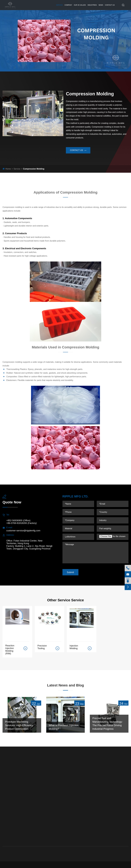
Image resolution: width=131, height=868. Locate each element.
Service (59, 5)
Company (68, 5)
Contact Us (110, 5)
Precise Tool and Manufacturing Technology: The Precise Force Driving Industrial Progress (107, 724)
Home (8, 169)
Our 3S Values (80, 5)
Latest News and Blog (66, 685)
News (101, 5)
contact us (78, 150)
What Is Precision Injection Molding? (64, 727)
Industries (92, 5)
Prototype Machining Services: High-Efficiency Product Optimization (19, 725)
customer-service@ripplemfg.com (23, 531)
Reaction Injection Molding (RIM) (10, 650)
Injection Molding (74, 647)
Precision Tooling (42, 647)
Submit (70, 572)
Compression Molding (34, 169)
